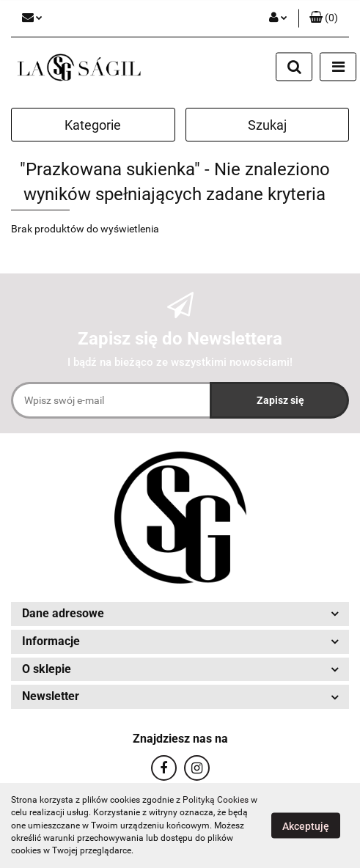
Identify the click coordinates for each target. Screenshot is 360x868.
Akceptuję (306, 826)
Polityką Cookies (216, 800)
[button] (324, 18)
